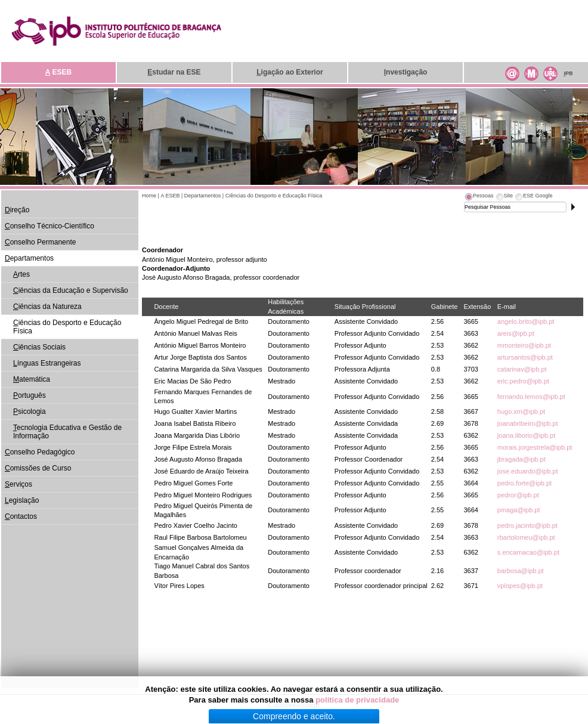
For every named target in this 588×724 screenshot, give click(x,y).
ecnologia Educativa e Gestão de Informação (67, 432)
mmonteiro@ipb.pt (524, 345)
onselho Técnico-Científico (49, 226)
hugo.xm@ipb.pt (521, 411)
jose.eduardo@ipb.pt (528, 471)
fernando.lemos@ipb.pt (531, 397)
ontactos (21, 516)
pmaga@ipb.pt (519, 510)
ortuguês (30, 395)
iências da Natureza (47, 307)
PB (568, 73)
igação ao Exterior (290, 72)
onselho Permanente (40, 242)
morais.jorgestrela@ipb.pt (535, 447)
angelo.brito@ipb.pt (526, 321)
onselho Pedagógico (40, 452)
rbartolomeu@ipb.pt (526, 537)
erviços (18, 484)
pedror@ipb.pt (518, 495)
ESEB (58, 72)
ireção (17, 210)
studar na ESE (174, 72)
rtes (21, 274)
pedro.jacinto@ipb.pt (527, 525)
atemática (32, 379)
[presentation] (479, 197)
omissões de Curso (38, 468)
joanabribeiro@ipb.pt (528, 423)
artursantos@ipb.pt (525, 357)
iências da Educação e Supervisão (71, 290)
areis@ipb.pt (516, 333)
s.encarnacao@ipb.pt (528, 552)
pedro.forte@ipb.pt (524, 483)
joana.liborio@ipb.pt (526, 435)
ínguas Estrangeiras (47, 363)
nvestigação (406, 72)
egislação (22, 500)
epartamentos (29, 258)
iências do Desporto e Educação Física (67, 327)
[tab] (479, 197)
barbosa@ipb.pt (521, 571)
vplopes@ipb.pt (520, 586)
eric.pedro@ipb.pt (523, 381)
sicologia (30, 411)
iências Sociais (39, 347)
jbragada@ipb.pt (522, 459)
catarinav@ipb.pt (522, 369)
